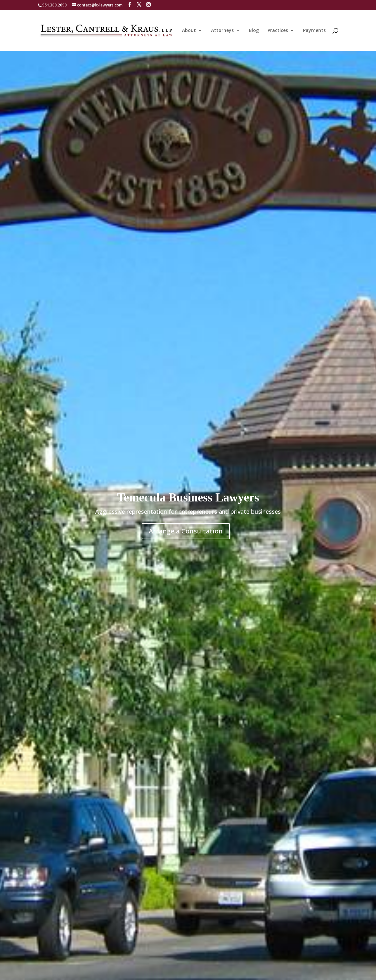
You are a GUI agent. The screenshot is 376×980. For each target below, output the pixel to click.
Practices (278, 31)
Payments (314, 31)
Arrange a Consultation (186, 531)
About (189, 31)
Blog (254, 31)
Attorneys (222, 31)
